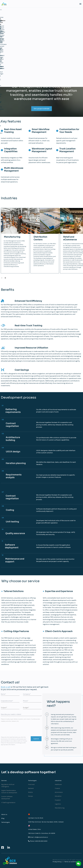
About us (4, 812)
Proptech (58, 798)
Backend (31, 786)
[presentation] (14, 727)
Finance (57, 786)
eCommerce (59, 790)
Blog (3, 816)
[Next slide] (5, 275)
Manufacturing (60, 805)
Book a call (6, 684)
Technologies (6, 820)
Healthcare (58, 782)
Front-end (31, 782)
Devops (31, 794)
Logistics (58, 801)
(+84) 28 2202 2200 (41, 839)
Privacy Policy (57, 859)
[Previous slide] (2, 275)
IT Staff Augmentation (8, 800)
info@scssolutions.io (41, 835)
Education (58, 794)
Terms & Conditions (71, 859)
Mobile (30, 790)
